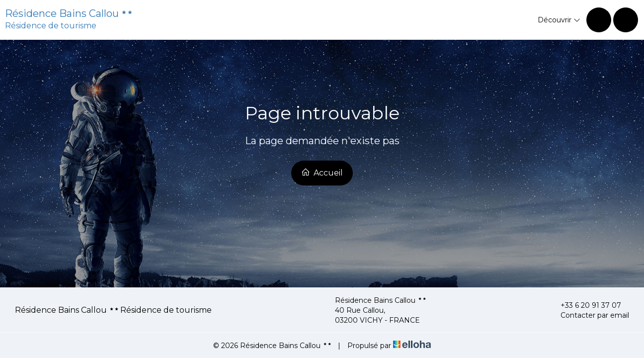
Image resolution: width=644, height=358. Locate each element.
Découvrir (559, 20)
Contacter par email (589, 315)
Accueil (322, 173)
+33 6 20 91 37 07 (585, 305)
